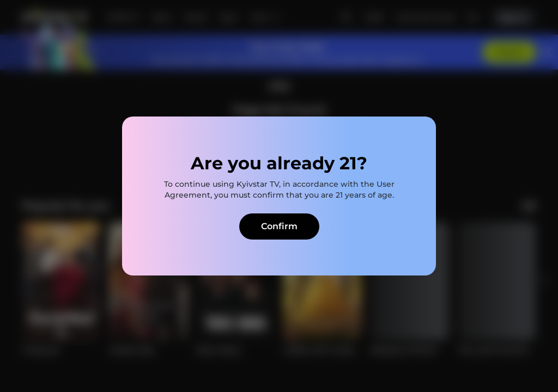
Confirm (279, 226)
